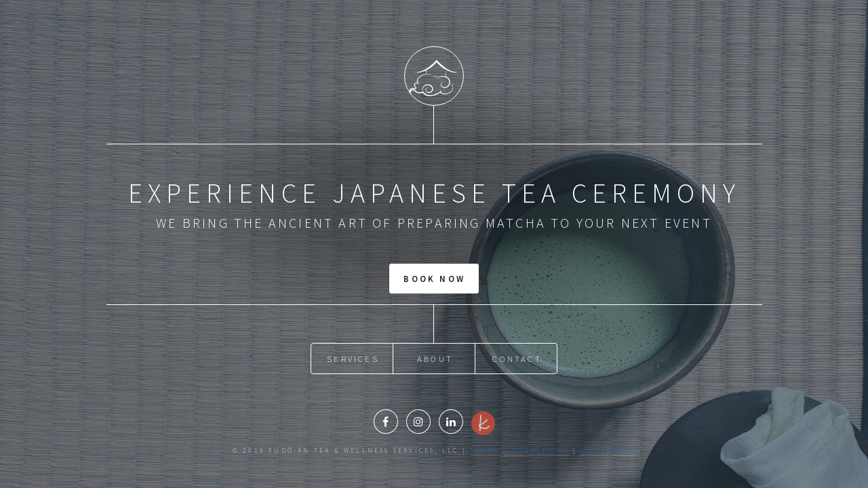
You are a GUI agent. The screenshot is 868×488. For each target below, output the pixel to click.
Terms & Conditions (520, 451)
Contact (517, 359)
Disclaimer (608, 451)
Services (353, 359)
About (435, 359)
